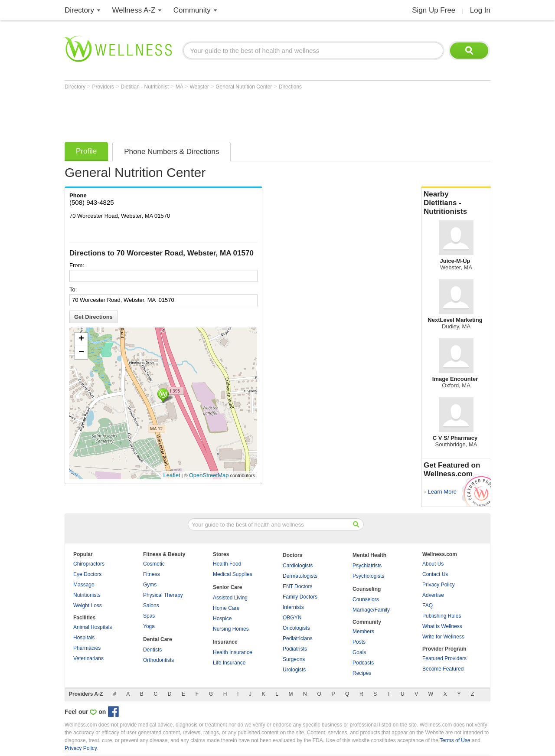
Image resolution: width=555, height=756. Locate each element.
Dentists (152, 650)
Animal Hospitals (93, 627)
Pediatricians (298, 638)
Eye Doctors (87, 574)
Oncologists (296, 628)
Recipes (362, 673)
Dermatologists (300, 576)
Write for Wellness (443, 637)
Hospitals (84, 638)
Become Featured (443, 669)
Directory (79, 10)
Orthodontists (158, 660)
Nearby (456, 203)
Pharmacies (87, 648)
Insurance (225, 642)
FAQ (428, 605)
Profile (86, 151)
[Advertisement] (222, 114)
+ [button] (81, 339)
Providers (104, 87)
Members (363, 632)
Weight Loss (88, 605)
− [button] (81, 353)
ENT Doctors (297, 586)
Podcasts (363, 663)
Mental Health (369, 555)
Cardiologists (298, 566)
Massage (84, 585)
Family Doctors (300, 597)
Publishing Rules (442, 616)
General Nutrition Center (244, 87)
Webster (200, 87)
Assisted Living (230, 598)
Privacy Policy (439, 585)
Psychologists (368, 576)
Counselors (366, 599)
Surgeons (294, 659)
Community (192, 10)
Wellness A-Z (134, 10)
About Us (433, 564)
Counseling (367, 589)
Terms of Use (455, 740)
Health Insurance (233, 652)
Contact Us (435, 574)
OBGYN (292, 618)
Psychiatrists (367, 566)
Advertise (433, 595)
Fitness (152, 574)
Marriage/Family (371, 610)
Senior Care (227, 587)
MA (180, 87)
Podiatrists (295, 649)
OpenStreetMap (209, 475)
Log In (480, 10)
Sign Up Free (434, 10)
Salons (151, 605)
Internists (293, 607)
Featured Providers (444, 658)
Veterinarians (88, 658)
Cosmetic (154, 564)
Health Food (227, 564)
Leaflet (172, 475)
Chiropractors (89, 564)
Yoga (149, 626)
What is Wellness (442, 626)
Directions (290, 87)
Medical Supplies (233, 574)
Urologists (294, 670)
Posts (359, 642)
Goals (359, 652)
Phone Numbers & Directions (171, 152)
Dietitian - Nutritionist (146, 87)
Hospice (222, 619)
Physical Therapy (163, 595)
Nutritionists (87, 595)
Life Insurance (229, 663)
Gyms (150, 585)
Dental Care (158, 639)
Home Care (226, 608)
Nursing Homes (231, 629)
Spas (149, 616)
